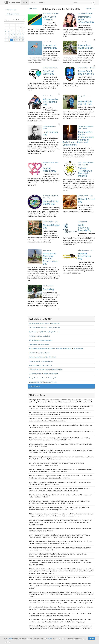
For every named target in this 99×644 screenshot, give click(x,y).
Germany (54, 382)
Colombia (57, 332)
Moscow (42, 344)
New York (46, 365)
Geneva (50, 328)
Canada (50, 340)
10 (6, 34)
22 (20, 37)
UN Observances (83, 222)
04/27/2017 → (91, 9)
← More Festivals (34, 386)
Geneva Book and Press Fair (38, 328)
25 (9, 40)
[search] (93, 2)
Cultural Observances (49, 126)
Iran (55, 357)
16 (23, 34)
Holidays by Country (13, 14)
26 (12, 40)
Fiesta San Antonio (35, 361)
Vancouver (44, 340)
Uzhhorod (54, 370)
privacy (50, 639)
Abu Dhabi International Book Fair (39, 324)
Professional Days (83, 68)
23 (23, 37)
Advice (42, 2)
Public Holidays (47, 13)
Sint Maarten (54, 374)
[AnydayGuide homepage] (12, 2)
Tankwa (40, 336)
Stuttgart (48, 382)
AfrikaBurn (32, 336)
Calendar (25, 2)
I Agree (92, 639)
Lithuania (47, 353)
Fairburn (51, 378)
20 (14, 37)
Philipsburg (46, 374)
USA (51, 361)
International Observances (85, 13)
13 (14, 34)
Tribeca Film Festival (35, 365)
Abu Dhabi (54, 324)
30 (23, 40)
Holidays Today (12, 10)
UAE (59, 324)
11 (9, 34)
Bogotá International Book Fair (38, 332)
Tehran (51, 357)
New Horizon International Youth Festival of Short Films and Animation (50, 349)
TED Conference (34, 340)
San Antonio (46, 361)
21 (17, 37)
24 (6, 40)
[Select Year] (19, 20)
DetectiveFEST (33, 344)
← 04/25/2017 (32, 9)
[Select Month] (9, 20)
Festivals (33, 2)
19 (12, 37)
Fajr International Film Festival (38, 357)
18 (9, 37)
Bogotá (51, 332)
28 (17, 40)
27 (14, 40)
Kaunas (41, 353)
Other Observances (83, 250)
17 (6, 37)
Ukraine (60, 370)
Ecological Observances (85, 96)
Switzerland (56, 328)
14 (17, 34)
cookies (10, 639)
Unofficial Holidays (83, 196)
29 (20, 40)
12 (12, 34)
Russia (47, 344)
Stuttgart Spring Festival (36, 382)
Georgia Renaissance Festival (38, 378)
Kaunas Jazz (33, 353)
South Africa (46, 336)
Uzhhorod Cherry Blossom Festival (39, 370)
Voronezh (76, 349)
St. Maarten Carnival (35, 374)
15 (20, 34)
